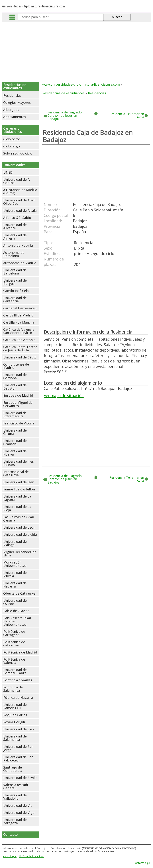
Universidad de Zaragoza (15, 821)
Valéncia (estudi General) (16, 786)
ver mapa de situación (64, 396)
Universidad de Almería (15, 237)
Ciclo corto (12, 139)
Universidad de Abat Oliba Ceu (19, 202)
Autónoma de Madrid (20, 263)
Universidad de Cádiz (20, 357)
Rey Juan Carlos (15, 715)
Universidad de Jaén (19, 482)
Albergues (11, 110)
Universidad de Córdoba (15, 376)
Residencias (12, 95)
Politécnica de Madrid (20, 652)
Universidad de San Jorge (18, 748)
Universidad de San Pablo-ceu (18, 759)
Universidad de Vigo (19, 813)
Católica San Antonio (19, 340)
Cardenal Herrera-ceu (20, 308)
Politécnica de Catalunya (14, 644)
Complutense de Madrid (16, 366)
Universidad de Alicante (15, 226)
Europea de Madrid (18, 395)
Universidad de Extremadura (15, 414)
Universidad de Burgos (15, 282)
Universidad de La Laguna (17, 498)
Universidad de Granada (15, 442)
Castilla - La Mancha (19, 322)
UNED (8, 172)
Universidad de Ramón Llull (15, 706)
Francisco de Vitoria (19, 423)
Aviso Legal (10, 856)
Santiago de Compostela (13, 769)
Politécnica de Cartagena (14, 633)
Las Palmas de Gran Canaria (19, 519)
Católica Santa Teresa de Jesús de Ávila (20, 348)
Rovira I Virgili (14, 722)
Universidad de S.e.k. (19, 729)
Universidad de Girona (15, 432)
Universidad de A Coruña (16, 181)
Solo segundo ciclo (18, 153)
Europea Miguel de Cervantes (18, 404)
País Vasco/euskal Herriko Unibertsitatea (17, 621)
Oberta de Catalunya (19, 593)
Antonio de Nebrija (18, 245)
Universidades (14, 165)
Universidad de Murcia (15, 574)
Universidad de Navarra (15, 585)
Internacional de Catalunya (16, 473)
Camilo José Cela (16, 291)
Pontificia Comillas (18, 680)
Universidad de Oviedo (15, 602)
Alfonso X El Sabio (17, 218)
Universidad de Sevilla (20, 778)
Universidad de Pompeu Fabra (15, 671)
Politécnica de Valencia (14, 661)
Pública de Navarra (18, 697)
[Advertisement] (77, 49)
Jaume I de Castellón (19, 489)
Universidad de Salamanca (15, 738)
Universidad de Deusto (15, 387)
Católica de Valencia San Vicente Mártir (19, 331)
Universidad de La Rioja (17, 508)
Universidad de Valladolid (15, 797)
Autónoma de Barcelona (14, 254)
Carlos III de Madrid (18, 315)
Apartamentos (15, 117)
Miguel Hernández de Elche (20, 554)
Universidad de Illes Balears (19, 463)
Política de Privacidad (32, 856)
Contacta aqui (142, 863)
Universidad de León (19, 527)
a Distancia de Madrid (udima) (20, 191)
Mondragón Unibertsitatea (15, 564)
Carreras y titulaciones (13, 130)
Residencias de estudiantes (15, 86)
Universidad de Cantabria (15, 299)
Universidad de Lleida (20, 534)
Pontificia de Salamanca (13, 689)
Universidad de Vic (18, 805)
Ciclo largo (12, 146)
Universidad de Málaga (15, 543)
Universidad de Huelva (15, 453)
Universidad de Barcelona (15, 272)
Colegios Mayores (17, 103)
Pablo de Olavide (16, 611)
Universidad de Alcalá (20, 211)
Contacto (10, 835)
